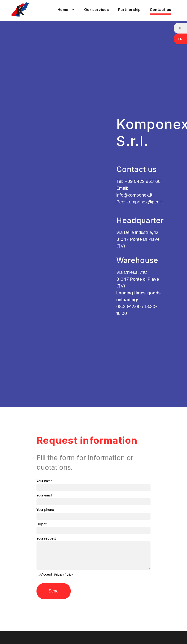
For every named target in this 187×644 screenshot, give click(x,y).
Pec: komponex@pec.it (140, 202)
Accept (47, 574)
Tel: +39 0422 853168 (139, 181)
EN (180, 39)
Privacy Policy (64, 575)
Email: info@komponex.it (134, 192)
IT (181, 28)
